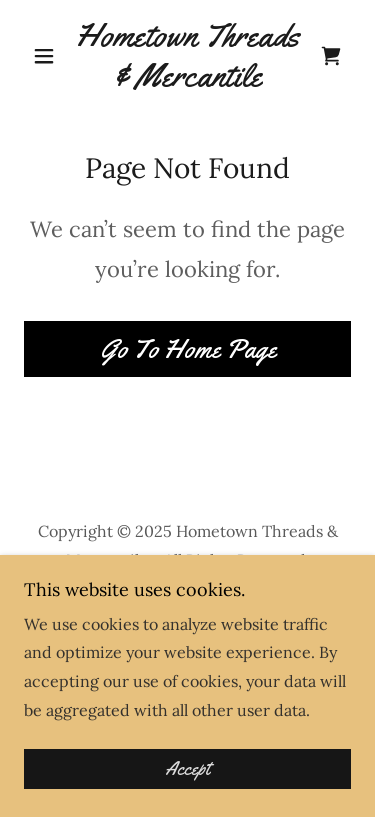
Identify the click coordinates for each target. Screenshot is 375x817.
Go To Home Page (188, 349)
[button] (48, 56)
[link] (187, 55)
